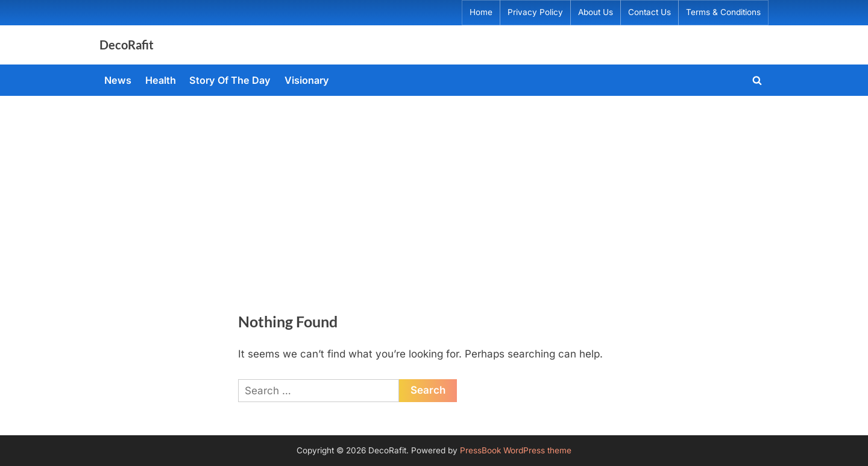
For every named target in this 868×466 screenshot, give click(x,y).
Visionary (307, 80)
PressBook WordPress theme (516, 450)
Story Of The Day (230, 80)
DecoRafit (127, 45)
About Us (596, 12)
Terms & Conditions (723, 12)
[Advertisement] (434, 186)
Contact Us (649, 12)
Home (481, 12)
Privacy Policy (535, 12)
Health (161, 80)
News (118, 80)
